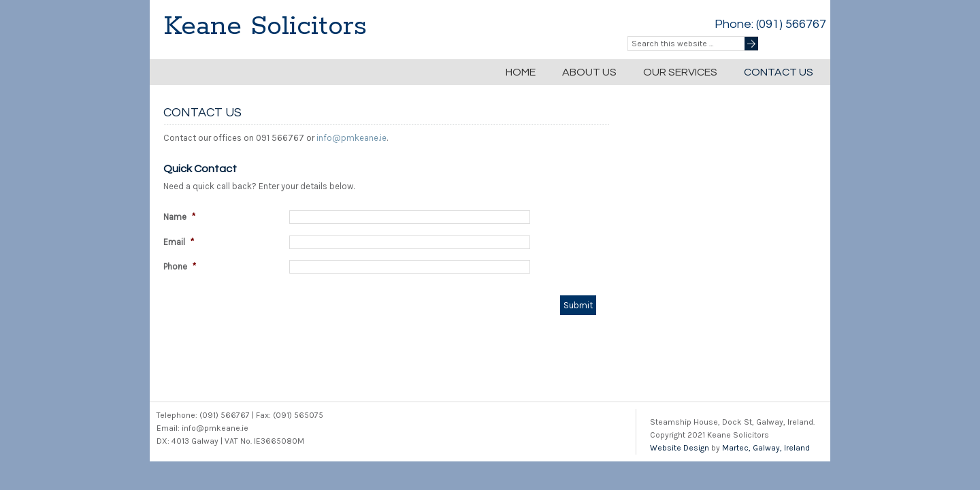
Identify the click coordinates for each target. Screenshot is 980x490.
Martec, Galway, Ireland (766, 448)
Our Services (680, 72)
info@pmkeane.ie (352, 138)
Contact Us (779, 72)
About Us (589, 72)
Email (179, 242)
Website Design (680, 448)
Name (179, 217)
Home (521, 72)
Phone (180, 266)
